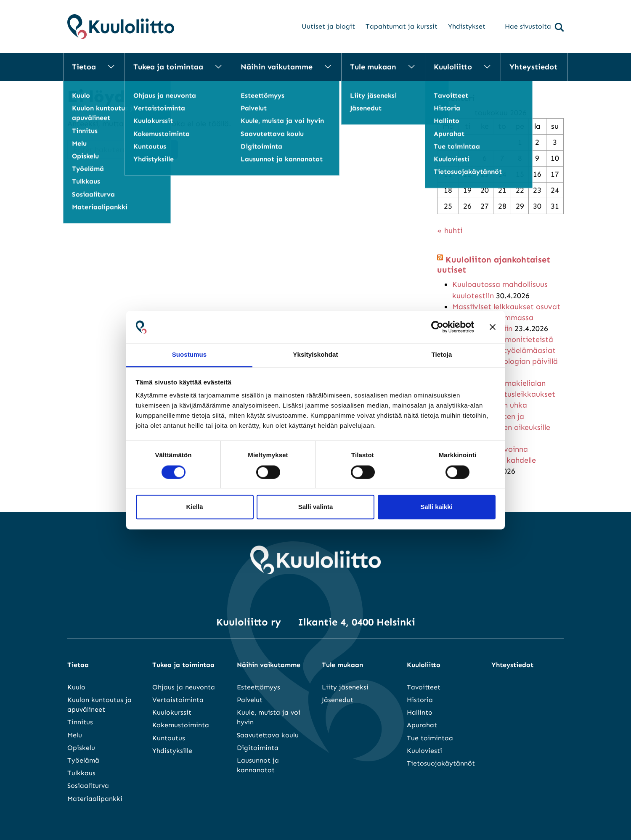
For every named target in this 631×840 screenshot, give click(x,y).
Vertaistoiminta (178, 700)
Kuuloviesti (424, 751)
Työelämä (83, 760)
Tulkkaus (81, 773)
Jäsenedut (338, 700)
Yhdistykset (467, 26)
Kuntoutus (169, 738)
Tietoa (84, 67)
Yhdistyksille (172, 751)
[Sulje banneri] (493, 327)
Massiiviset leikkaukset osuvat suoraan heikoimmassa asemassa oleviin (506, 318)
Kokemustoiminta (181, 725)
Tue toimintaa (430, 738)
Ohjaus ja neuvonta (184, 687)
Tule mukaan (373, 67)
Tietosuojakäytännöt (441, 763)
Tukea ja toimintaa (168, 67)
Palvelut (250, 700)
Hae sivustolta (534, 27)
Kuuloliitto (453, 67)
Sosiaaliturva (88, 786)
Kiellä (194, 507)
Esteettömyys (258, 687)
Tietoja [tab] (442, 355)
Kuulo (76, 687)
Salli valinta (316, 507)
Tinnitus (80, 722)
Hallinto (420, 712)
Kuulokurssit (172, 712)
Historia (420, 700)
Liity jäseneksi (345, 687)
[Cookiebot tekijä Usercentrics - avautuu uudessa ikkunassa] (437, 327)
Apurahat (422, 725)
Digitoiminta (258, 748)
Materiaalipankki (95, 799)
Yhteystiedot (533, 67)
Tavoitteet (424, 687)
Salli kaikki (436, 507)
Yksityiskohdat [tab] (315, 355)
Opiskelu (81, 748)
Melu (75, 735)
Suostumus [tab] (190, 355)
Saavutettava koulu (268, 735)
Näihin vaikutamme (277, 67)
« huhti (450, 231)
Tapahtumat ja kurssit (402, 26)
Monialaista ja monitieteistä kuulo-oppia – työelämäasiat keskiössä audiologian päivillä (505, 350)
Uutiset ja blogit (328, 26)
